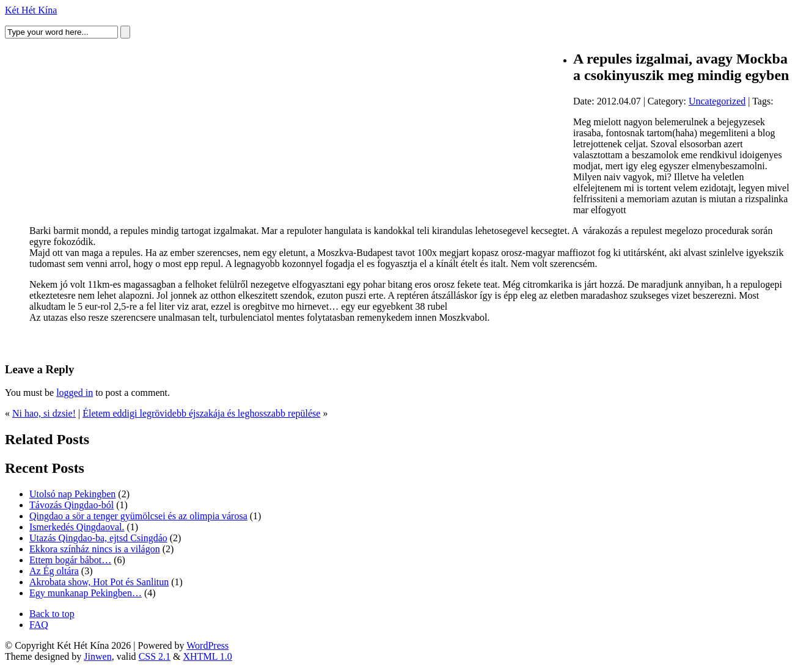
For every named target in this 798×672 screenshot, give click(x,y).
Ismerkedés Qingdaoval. (77, 527)
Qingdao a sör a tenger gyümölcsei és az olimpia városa (138, 516)
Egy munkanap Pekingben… (86, 593)
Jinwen (97, 656)
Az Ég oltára (54, 571)
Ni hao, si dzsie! (44, 413)
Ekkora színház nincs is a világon (95, 549)
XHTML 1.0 (208, 656)
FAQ (39, 625)
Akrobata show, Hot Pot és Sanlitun (99, 582)
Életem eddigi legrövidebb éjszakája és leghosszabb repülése (201, 413)
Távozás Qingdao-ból (71, 505)
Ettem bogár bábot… (70, 560)
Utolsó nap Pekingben (72, 494)
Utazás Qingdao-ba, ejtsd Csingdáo (98, 538)
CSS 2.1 (155, 656)
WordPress (207, 645)
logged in (75, 393)
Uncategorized (717, 101)
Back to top (52, 614)
